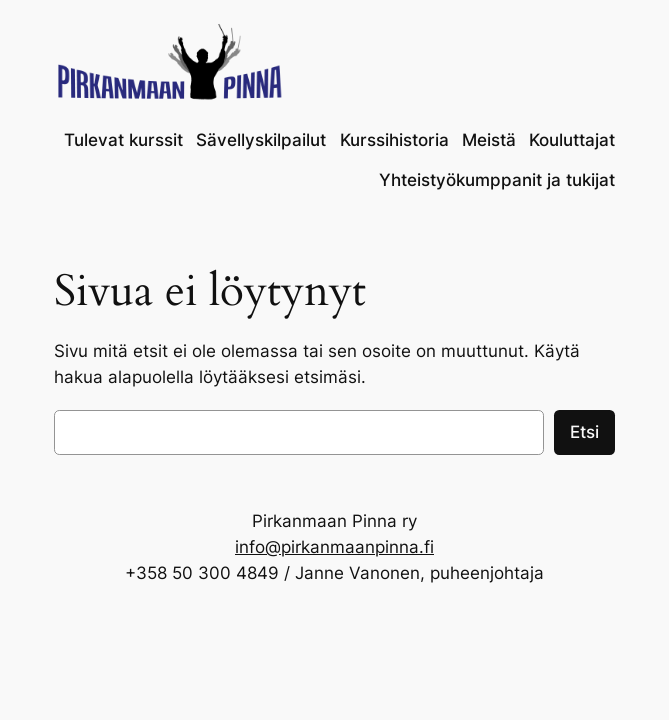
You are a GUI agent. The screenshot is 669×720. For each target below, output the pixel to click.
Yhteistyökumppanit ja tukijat (497, 180)
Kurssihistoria (394, 140)
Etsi (584, 432)
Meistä (489, 140)
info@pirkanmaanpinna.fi (334, 547)
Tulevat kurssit (123, 140)
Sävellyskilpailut (261, 140)
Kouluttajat (572, 140)
